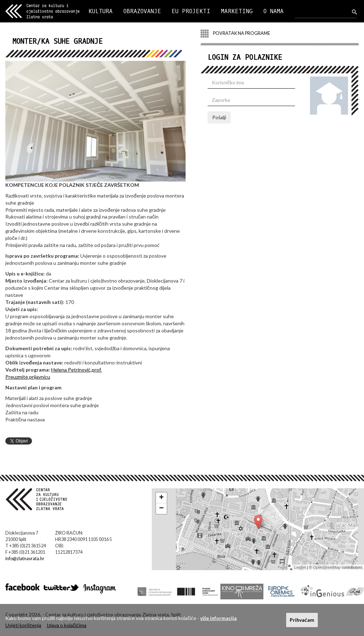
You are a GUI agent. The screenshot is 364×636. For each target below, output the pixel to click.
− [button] (162, 509)
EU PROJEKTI (191, 11)
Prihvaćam (302, 620)
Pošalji (219, 117)
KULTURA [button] (101, 11)
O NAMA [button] (274, 11)
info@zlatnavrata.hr (25, 559)
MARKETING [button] (237, 11)
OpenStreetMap (327, 567)
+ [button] (162, 498)
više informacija (218, 618)
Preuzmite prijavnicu (28, 377)
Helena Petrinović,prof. (76, 370)
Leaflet (300, 567)
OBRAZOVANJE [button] (142, 11)
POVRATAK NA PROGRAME (235, 34)
